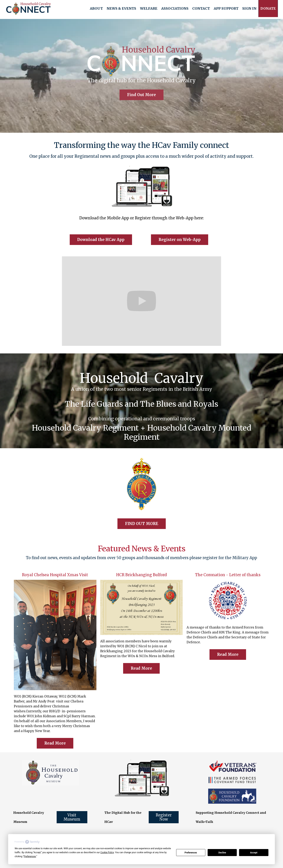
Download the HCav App (101, 240)
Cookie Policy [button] (107, 852)
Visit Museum (72, 817)
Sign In (249, 8)
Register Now (164, 817)
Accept (254, 853)
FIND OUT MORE (142, 524)
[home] (29, 9)
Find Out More (141, 95)
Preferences (191, 853)
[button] (96, 9)
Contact (201, 8)
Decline (222, 853)
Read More (55, 743)
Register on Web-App (180, 240)
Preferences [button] (30, 856)
